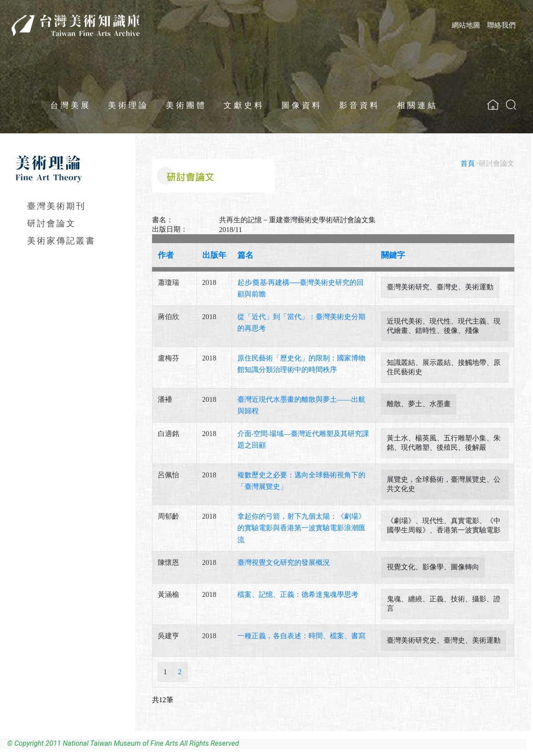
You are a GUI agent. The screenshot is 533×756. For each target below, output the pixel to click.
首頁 (468, 163)
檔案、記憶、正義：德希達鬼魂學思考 (298, 594)
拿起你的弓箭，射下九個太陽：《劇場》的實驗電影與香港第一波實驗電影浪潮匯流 (301, 528)
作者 (166, 255)
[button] (511, 105)
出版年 (214, 255)
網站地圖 (466, 25)
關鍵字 (393, 255)
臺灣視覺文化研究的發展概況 (284, 562)
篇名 (245, 255)
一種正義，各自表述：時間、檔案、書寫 (301, 636)
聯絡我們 (501, 25)
